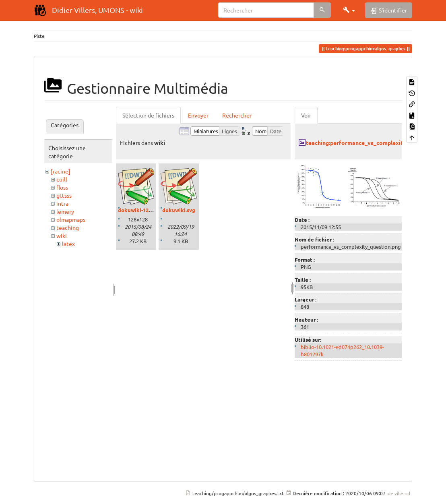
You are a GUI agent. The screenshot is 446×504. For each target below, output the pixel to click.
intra (62, 203)
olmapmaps (71, 219)
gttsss (64, 195)
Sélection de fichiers (148, 115)
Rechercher (237, 115)
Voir (306, 115)
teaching (68, 227)
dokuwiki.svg (179, 210)
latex (68, 244)
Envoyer (198, 115)
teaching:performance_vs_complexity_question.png (375, 143)
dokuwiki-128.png (140, 210)
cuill (62, 179)
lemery (65, 211)
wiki (62, 235)
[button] (349, 10)
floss (62, 187)
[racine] (61, 171)
